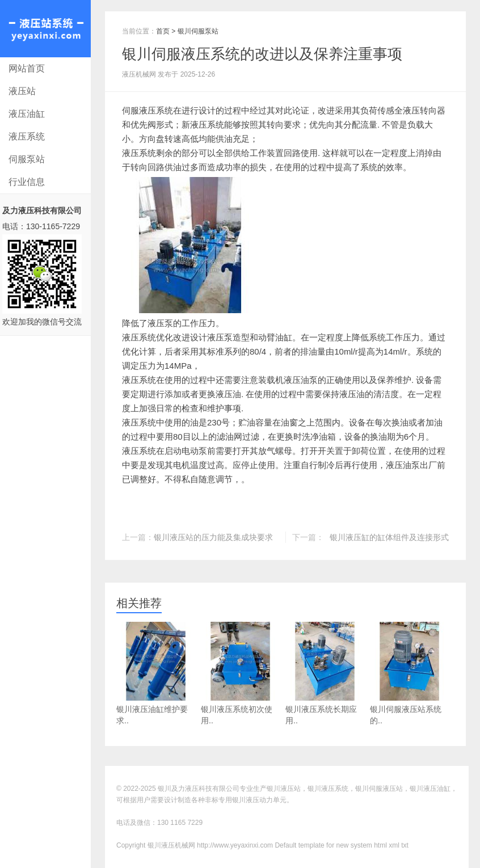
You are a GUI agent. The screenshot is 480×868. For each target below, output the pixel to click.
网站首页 (27, 68)
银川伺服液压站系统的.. (409, 673)
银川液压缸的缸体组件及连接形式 (389, 537)
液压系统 (27, 136)
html (380, 845)
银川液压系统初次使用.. (240, 673)
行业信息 (27, 182)
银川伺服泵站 (198, 31)
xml (394, 845)
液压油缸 (27, 114)
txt (405, 845)
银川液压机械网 (45, 29)
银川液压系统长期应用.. (325, 673)
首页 (163, 31)
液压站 (22, 91)
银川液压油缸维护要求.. (156, 673)
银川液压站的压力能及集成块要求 (213, 537)
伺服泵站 (27, 159)
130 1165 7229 (180, 823)
